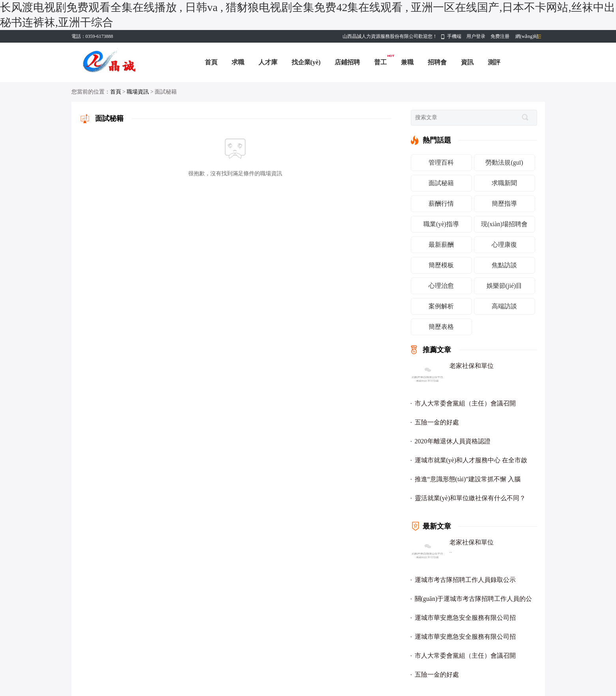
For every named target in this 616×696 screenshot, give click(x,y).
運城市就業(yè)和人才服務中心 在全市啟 (471, 460)
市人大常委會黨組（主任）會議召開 (465, 403)
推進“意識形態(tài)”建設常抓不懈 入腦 (468, 479)
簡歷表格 (441, 327)
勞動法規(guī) (504, 162)
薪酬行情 (441, 204)
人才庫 (268, 62)
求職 (238, 62)
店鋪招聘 (347, 62)
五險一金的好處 (437, 422)
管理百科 (441, 162)
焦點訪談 (504, 265)
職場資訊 (138, 92)
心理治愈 (441, 286)
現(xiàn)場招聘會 (504, 224)
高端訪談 (504, 306)
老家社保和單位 (472, 366)
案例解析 (441, 306)
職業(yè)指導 (441, 224)
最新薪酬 (441, 245)
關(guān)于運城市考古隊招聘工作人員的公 (474, 599)
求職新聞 (504, 183)
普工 (380, 62)
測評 (494, 62)
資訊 (467, 62)
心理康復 (504, 245)
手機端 (454, 36)
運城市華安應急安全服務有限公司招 (465, 618)
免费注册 (500, 36)
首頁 (211, 62)
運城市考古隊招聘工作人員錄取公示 (465, 580)
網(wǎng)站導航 (527, 38)
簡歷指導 (504, 204)
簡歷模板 (441, 265)
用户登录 (476, 36)
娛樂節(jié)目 (505, 286)
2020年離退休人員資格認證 (453, 441)
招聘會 (437, 62)
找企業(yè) (306, 62)
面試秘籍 (441, 183)
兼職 (407, 62)
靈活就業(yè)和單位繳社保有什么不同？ (470, 498)
